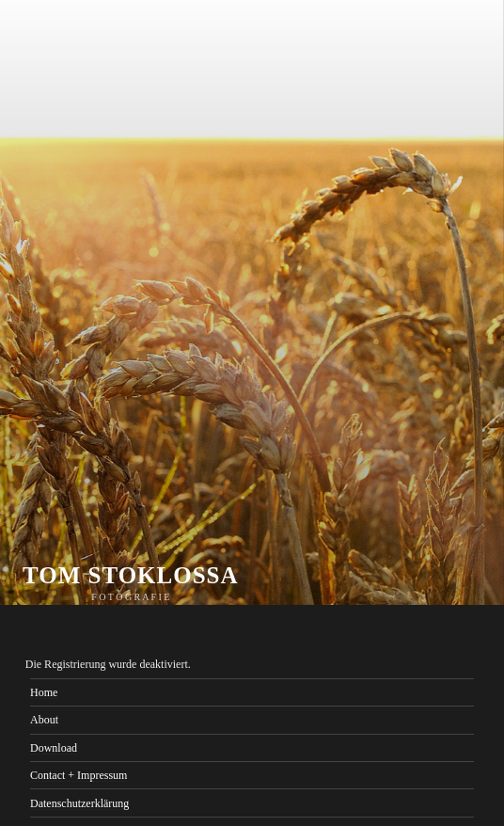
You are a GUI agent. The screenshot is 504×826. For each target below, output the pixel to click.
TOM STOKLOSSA (131, 575)
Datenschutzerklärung (79, 803)
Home (44, 692)
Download (54, 748)
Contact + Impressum (79, 775)
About (44, 720)
